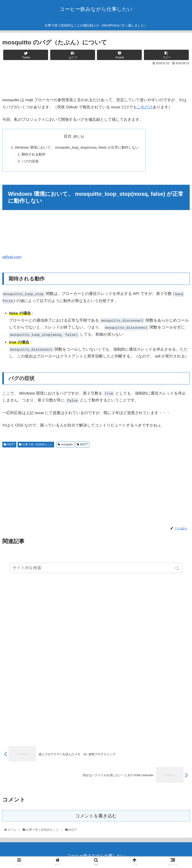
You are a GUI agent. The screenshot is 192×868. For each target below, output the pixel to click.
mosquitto (67, 445)
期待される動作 (34, 154)
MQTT (11, 445)
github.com (12, 257)
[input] (96, 568)
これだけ (145, 107)
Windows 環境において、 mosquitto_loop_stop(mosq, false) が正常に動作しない (78, 147)
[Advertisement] (96, 79)
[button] (178, 568)
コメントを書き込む (96, 816)
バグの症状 (30, 161)
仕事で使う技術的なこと (38, 445)
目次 (68, 136)
